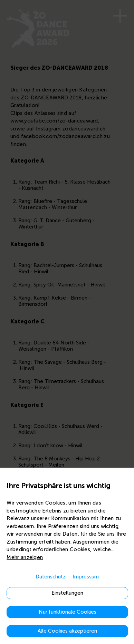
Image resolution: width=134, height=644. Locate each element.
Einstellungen (67, 593)
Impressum (86, 577)
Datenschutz (51, 577)
